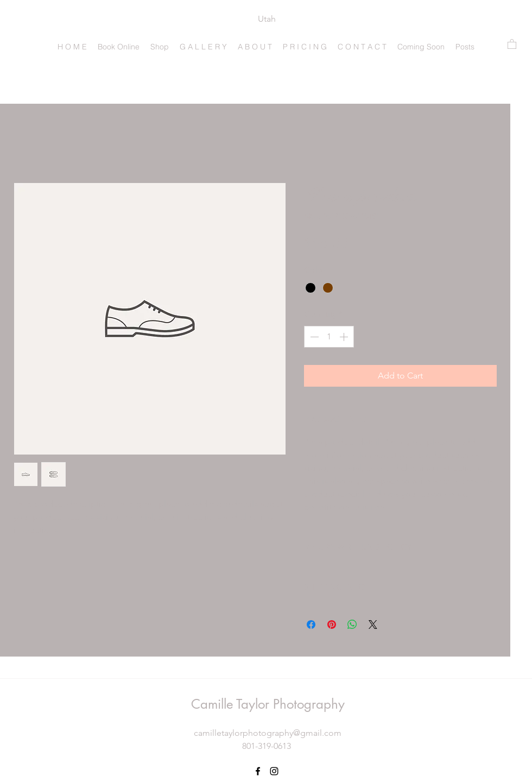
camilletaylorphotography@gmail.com (268, 733)
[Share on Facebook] (311, 625)
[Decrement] (313, 337)
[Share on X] (373, 625)
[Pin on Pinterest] (332, 625)
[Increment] (345, 337)
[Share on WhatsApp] (352, 625)
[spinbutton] (329, 337)
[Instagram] (274, 771)
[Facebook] (258, 771)
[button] (512, 44)
